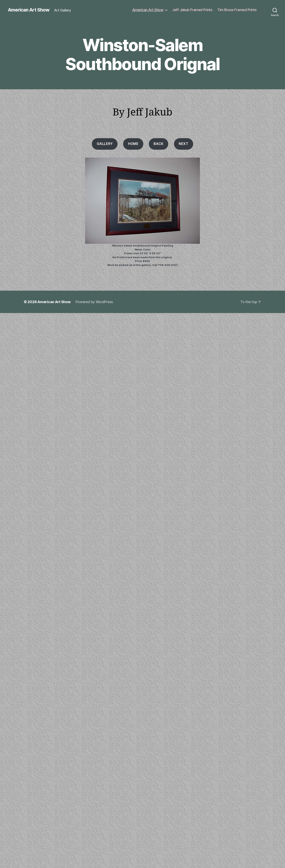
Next (183, 144)
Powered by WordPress (94, 302)
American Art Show (29, 10)
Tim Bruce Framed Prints (237, 10)
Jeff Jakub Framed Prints (192, 10)
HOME (133, 144)
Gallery (105, 144)
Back (158, 144)
